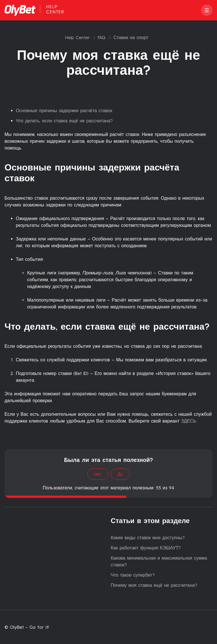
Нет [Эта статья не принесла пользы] (98, 474)
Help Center (78, 37)
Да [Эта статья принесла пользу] (120, 474)
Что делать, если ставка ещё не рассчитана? (64, 121)
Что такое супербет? (133, 575)
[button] (207, 10)
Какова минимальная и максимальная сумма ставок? (159, 561)
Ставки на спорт (131, 37)
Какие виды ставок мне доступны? (148, 538)
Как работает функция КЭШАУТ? (146, 548)
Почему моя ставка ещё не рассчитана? (154, 585)
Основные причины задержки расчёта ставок (64, 110)
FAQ (102, 37)
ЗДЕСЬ (188, 421)
